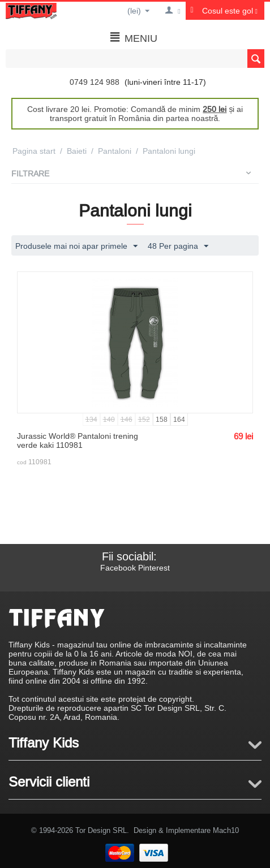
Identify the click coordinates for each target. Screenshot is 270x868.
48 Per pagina (178, 247)
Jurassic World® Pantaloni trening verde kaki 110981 (78, 441)
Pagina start (34, 151)
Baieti (77, 151)
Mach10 (226, 830)
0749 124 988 (95, 82)
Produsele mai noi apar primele (76, 247)
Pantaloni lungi (169, 151)
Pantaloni (115, 151)
